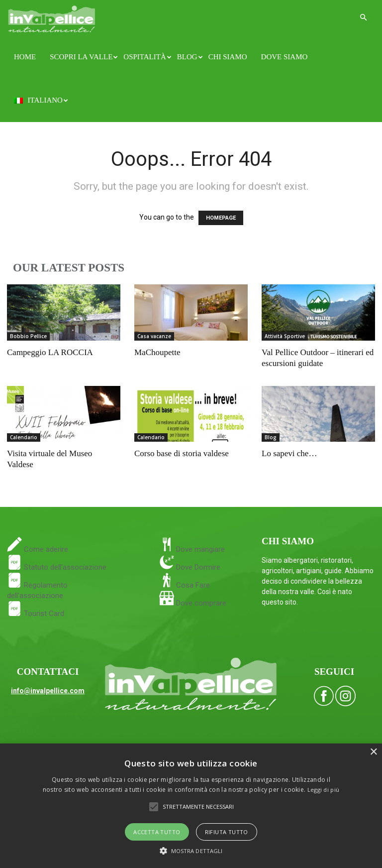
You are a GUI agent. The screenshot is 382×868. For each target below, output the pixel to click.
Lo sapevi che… (289, 453)
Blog (189, 57)
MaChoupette (157, 352)
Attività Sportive (285, 336)
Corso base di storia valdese (182, 453)
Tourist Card (36, 614)
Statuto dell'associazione (57, 567)
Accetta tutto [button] (157, 832)
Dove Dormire (197, 567)
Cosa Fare (192, 585)
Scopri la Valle (83, 57)
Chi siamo (228, 57)
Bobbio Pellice (28, 336)
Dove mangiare (199, 549)
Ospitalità (146, 57)
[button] (363, 18)
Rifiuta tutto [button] (227, 832)
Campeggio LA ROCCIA (50, 352)
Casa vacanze (154, 336)
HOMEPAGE (221, 218)
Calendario (24, 437)
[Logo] (52, 18)
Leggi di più (324, 790)
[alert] (191, 806)
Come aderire (45, 549)
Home (25, 57)
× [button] (373, 752)
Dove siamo (285, 57)
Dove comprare (201, 603)
